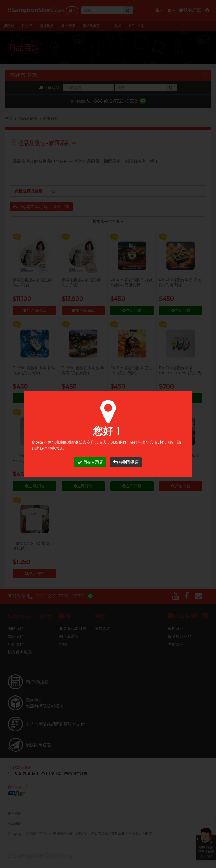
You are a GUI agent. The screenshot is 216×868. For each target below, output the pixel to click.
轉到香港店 (126, 462)
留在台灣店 (90, 462)
